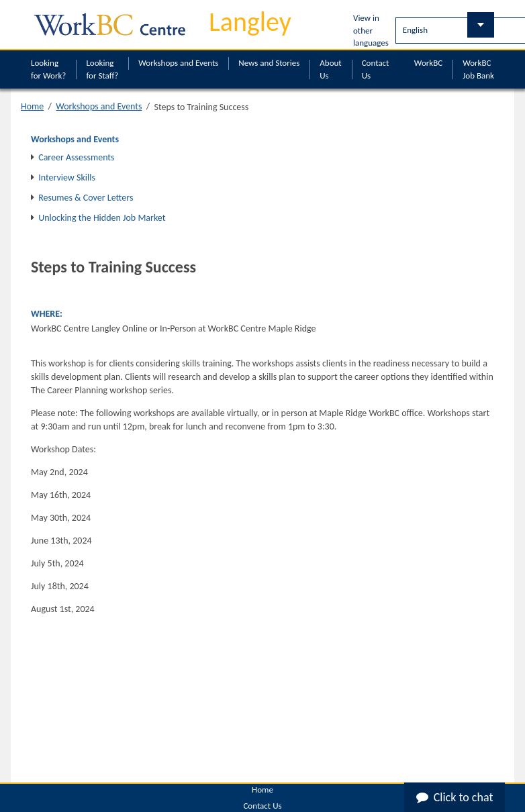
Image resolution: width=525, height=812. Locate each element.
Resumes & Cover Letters (86, 198)
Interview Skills (67, 177)
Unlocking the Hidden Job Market (102, 218)
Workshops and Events (178, 63)
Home (32, 106)
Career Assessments (76, 157)
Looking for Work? (48, 69)
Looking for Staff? (102, 69)
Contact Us (376, 69)
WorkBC (428, 63)
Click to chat (455, 797)
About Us (330, 69)
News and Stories (269, 63)
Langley (250, 22)
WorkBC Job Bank (478, 69)
